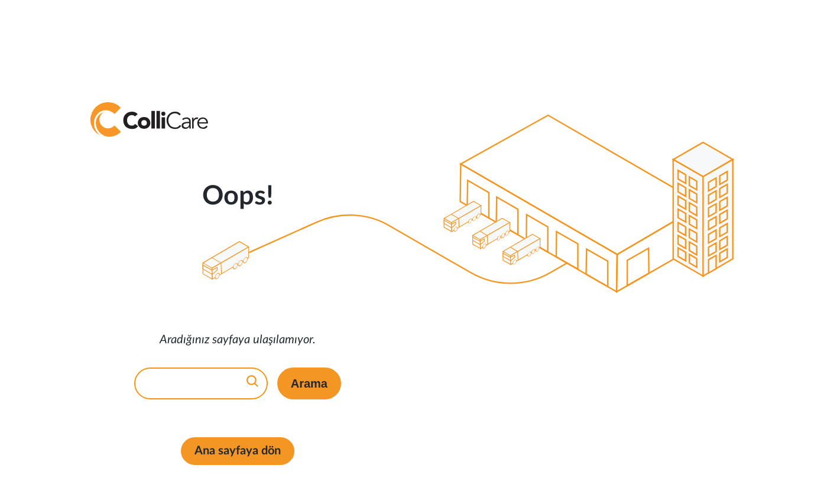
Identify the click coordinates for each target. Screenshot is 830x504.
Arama (309, 383)
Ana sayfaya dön (238, 451)
